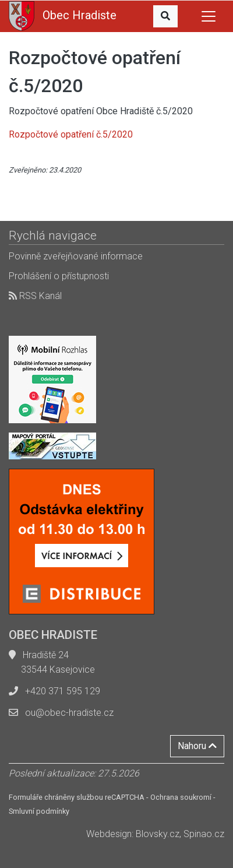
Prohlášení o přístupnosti (59, 276)
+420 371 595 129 (63, 691)
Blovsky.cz (158, 834)
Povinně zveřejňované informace (76, 256)
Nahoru (197, 746)
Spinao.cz (204, 834)
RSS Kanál (35, 296)
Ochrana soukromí (181, 797)
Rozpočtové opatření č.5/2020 (71, 134)
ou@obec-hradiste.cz (69, 713)
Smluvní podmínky (39, 811)
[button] (165, 16)
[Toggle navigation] (209, 16)
